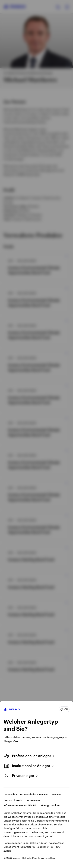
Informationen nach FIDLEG (20, 805)
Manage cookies (50, 805)
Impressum (33, 800)
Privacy (56, 794)
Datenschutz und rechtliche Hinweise (26, 794)
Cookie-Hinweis (13, 800)
